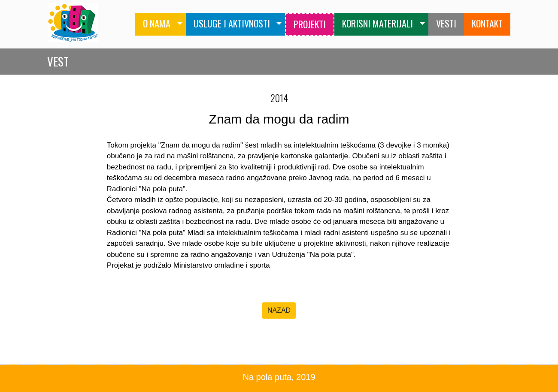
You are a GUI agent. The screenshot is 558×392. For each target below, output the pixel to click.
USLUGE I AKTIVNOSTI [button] (232, 23)
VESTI (446, 23)
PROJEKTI (310, 24)
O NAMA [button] (157, 23)
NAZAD (279, 310)
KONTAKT (487, 23)
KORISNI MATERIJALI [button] (378, 23)
